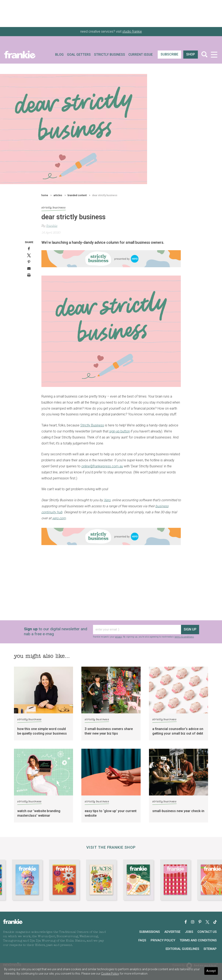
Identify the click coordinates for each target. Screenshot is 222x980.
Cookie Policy (110, 974)
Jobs (189, 932)
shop (191, 54)
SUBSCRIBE (169, 54)
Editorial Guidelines (182, 949)
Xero (107, 500)
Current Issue (141, 55)
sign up (190, 629)
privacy (118, 637)
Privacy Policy (163, 940)
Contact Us (207, 932)
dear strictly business (105, 195)
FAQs (142, 940)
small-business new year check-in (178, 811)
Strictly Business (110, 55)
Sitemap (210, 949)
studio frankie (132, 31)
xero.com (59, 518)
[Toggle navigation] (214, 55)
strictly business (54, 208)
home (45, 195)
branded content (77, 195)
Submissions (149, 932)
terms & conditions (184, 637)
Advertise (172, 932)
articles (58, 195)
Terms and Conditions (198, 940)
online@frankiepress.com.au (102, 466)
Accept (211, 971)
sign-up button (120, 431)
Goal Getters (79, 55)
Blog (59, 55)
